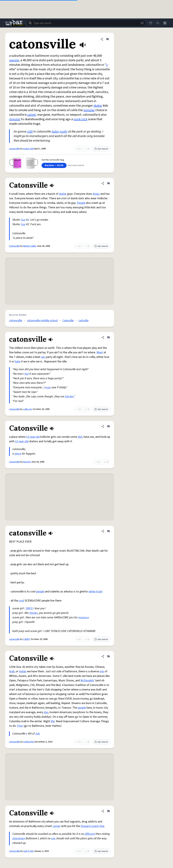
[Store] (151, 23)
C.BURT (27, 639)
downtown (19, 838)
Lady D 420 (28, 851)
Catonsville (14, 246)
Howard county (90, 826)
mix (102, 671)
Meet (100, 352)
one (53, 838)
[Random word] (142, 23)
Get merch (101, 149)
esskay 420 (28, 149)
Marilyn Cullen (30, 246)
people (14, 60)
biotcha (27, 462)
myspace (84, 617)
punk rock (80, 119)
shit (80, 437)
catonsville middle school (42, 321)
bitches (69, 396)
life (53, 721)
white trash (96, 592)
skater (98, 106)
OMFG (29, 608)
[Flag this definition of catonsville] (107, 39)
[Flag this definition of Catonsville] (108, 183)
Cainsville (68, 321)
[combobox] (86, 23)
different (90, 834)
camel (31, 115)
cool (21, 601)
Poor (20, 726)
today (55, 132)
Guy (23, 220)
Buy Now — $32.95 (54, 165)
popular (89, 110)
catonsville (14, 149)
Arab (12, 671)
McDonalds (87, 680)
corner (56, 826)
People (81, 203)
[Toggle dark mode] (158, 23)
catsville (83, 321)
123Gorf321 (29, 742)
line (102, 826)
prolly (64, 132)
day (46, 712)
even (48, 387)
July (38, 734)
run (43, 357)
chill (30, 132)
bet (27, 374)
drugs (96, 194)
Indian (23, 671)
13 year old (33, 437)
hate (18, 362)
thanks (33, 613)
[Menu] (165, 23)
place (18, 454)
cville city (28, 409)
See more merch (76, 165)
